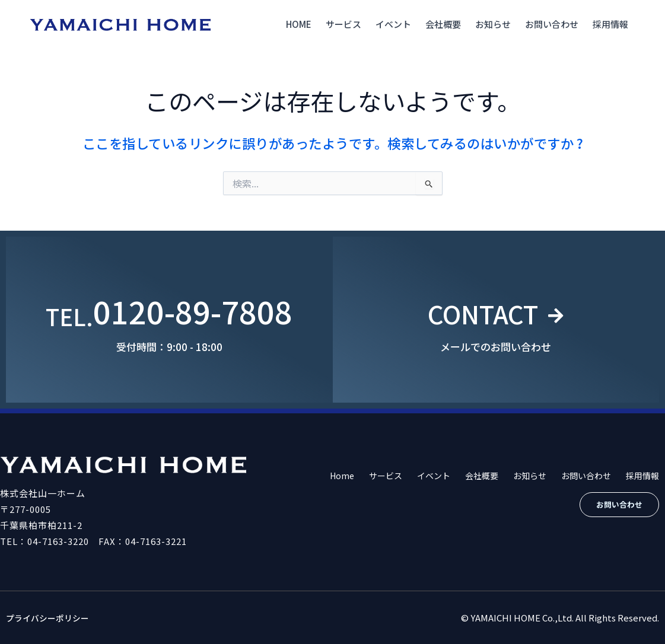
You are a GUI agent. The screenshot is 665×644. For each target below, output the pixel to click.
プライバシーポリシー (50, 618)
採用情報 (610, 24)
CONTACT (481, 311)
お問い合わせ (552, 24)
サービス (343, 24)
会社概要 (443, 24)
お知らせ (493, 24)
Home (299, 24)
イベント (393, 24)
